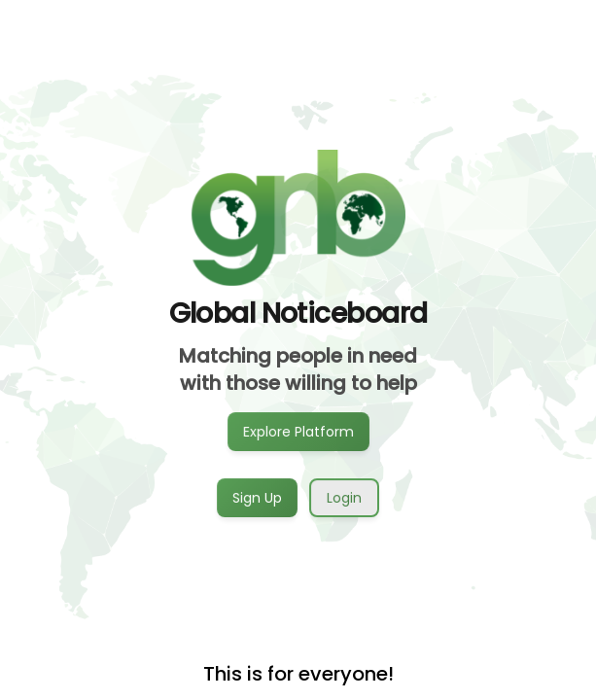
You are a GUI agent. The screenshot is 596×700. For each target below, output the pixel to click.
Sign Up (257, 497)
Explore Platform (298, 431)
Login (344, 498)
